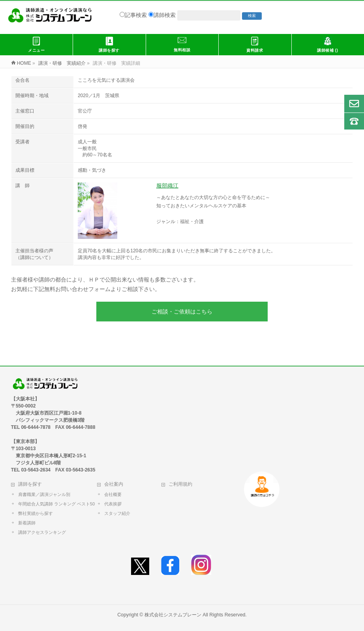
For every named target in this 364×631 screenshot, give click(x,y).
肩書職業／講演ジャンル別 (44, 494)
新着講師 (27, 523)
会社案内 (114, 484)
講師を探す (30, 484)
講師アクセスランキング (42, 532)
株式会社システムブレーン (173, 615)
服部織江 (167, 186)
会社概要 (113, 494)
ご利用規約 (180, 484)
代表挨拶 (113, 504)
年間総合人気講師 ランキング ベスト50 (58, 504)
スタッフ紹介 (117, 513)
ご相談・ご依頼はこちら (182, 312)
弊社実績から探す (36, 513)
